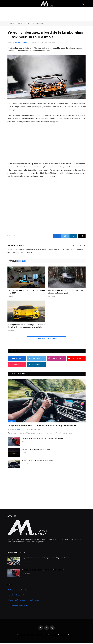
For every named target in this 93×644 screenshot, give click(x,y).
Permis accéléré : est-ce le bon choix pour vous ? (38, 461)
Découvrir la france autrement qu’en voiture (37, 450)
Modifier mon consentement (18, 605)
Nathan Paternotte (22, 43)
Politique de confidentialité (18, 590)
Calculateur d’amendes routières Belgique (23, 600)
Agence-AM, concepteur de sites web (64, 635)
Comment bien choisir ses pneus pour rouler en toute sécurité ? (43, 438)
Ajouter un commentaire (46, 339)
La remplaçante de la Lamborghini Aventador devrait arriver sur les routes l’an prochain (26, 326)
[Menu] (10, 4)
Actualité (12, 421)
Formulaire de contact (16, 595)
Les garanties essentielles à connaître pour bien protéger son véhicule (42, 426)
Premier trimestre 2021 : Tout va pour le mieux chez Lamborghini (67, 292)
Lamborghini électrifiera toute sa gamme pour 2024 (26, 292)
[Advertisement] (46, 143)
